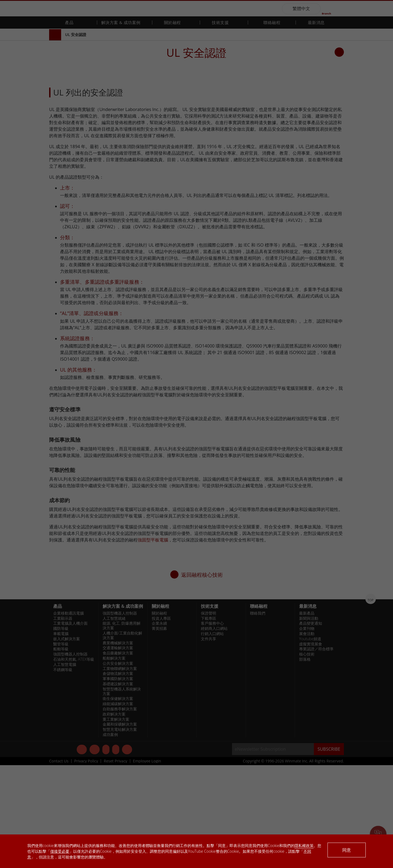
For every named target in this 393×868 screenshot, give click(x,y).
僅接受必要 (60, 851)
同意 (347, 850)
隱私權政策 (304, 845)
